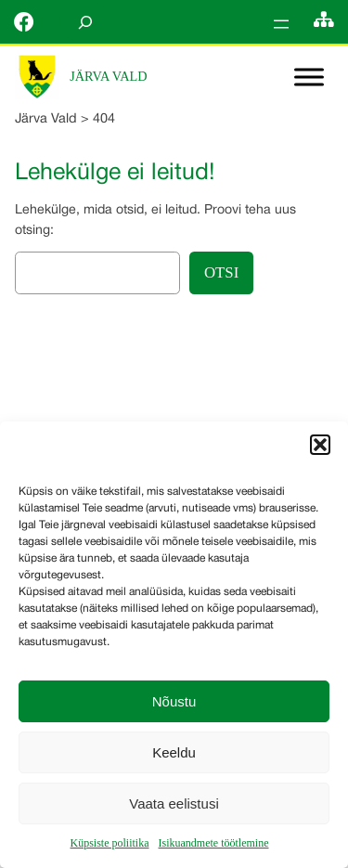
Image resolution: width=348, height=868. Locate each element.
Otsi (221, 272)
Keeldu (174, 752)
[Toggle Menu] (309, 78)
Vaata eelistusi (174, 803)
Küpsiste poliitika (110, 843)
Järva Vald (108, 76)
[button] (320, 445)
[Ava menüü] (281, 24)
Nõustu (174, 701)
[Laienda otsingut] (85, 22)
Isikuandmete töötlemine (214, 843)
